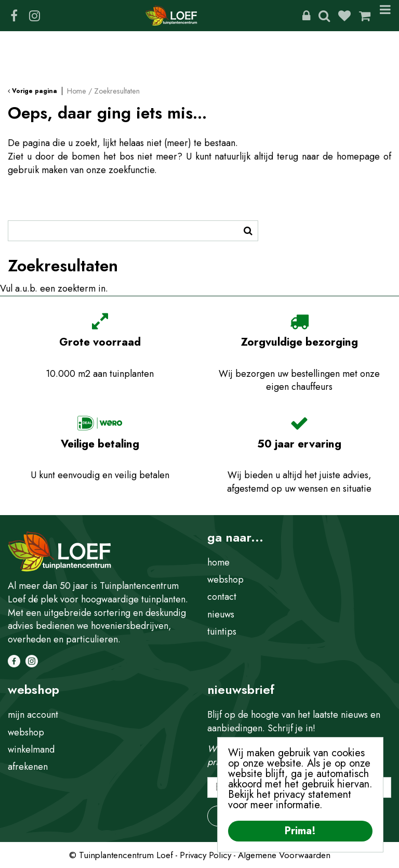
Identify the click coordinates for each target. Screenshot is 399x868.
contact (222, 597)
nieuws (221, 614)
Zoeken (324, 16)
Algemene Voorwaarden (284, 855)
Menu (385, 16)
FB (14, 16)
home (218, 562)
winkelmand (31, 749)
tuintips (222, 632)
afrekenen (28, 767)
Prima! (300, 831)
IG (34, 16)
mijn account (33, 715)
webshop (225, 580)
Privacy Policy (205, 855)
